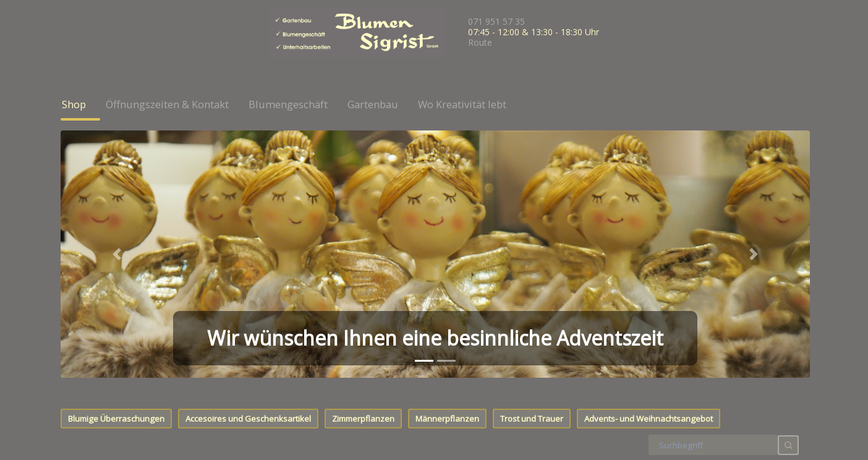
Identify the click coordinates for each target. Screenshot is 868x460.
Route (480, 42)
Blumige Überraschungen (116, 168)
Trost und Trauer (532, 168)
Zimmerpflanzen (363, 168)
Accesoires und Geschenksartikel (248, 168)
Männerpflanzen (447, 168)
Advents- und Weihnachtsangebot (649, 168)
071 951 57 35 (496, 21)
